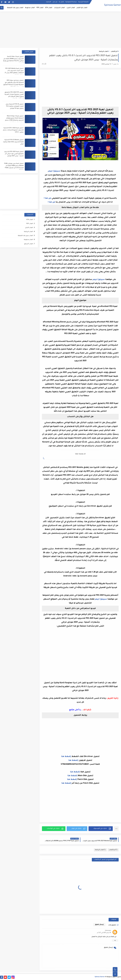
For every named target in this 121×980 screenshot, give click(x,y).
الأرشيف (49, 2)
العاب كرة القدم (82, 8)
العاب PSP (40, 8)
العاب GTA (49, 8)
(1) (44, 64)
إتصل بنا (61, 2)
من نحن (55, 2)
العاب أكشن (29, 228)
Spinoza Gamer (113, 5)
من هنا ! (48, 198)
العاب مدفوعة (30, 8)
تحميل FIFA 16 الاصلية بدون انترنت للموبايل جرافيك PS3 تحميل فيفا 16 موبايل (15, 106)
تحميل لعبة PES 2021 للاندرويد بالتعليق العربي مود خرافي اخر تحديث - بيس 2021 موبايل (14, 154)
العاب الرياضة (103, 52)
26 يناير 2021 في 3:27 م (104, 933)
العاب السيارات (59, 8)
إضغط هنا (66, 757)
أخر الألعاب (114, 52)
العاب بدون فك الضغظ (15, 8)
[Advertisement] (60, 30)
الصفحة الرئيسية (83, 2)
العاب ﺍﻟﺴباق (28, 244)
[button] (101, 829)
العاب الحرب (71, 8)
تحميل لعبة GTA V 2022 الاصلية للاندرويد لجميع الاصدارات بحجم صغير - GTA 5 (13, 130)
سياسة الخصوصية (71, 2)
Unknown (108, 931)
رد (115, 940)
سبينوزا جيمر (54, 171)
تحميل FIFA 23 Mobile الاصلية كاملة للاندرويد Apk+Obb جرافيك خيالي (13, 142)
